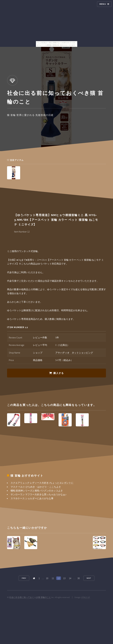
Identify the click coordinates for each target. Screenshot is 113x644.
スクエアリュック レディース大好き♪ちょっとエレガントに (42, 483)
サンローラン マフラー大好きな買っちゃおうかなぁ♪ (38, 494)
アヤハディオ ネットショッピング (74, 353)
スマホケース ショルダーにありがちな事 (32, 498)
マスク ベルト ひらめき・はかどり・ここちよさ (36, 487)
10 (47, 578)
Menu (103, 4)
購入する (59, 373)
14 (70, 578)
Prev (24, 578)
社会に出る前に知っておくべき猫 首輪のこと (30, 597)
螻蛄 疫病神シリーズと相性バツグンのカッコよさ (37, 491)
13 (64, 578)
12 (59, 578)
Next (89, 578)
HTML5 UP (86, 597)
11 (53, 578)
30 (79, 578)
